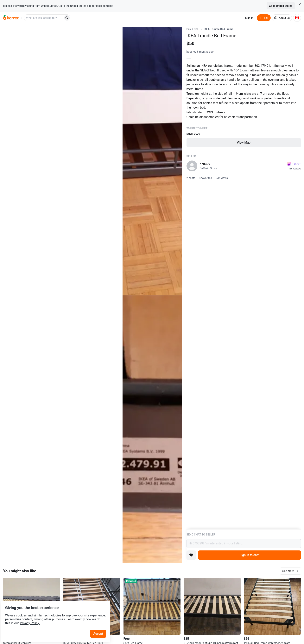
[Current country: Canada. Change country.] (297, 18)
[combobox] (44, 18)
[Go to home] (11, 18)
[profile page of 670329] (192, 166)
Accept (101, 624)
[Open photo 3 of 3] (152, 429)
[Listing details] (244, 278)
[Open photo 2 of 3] (152, 161)
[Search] (67, 18)
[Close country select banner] (300, 4)
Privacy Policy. (53, 614)
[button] (291, 571)
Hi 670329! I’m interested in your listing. (244, 543)
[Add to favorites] (191, 555)
